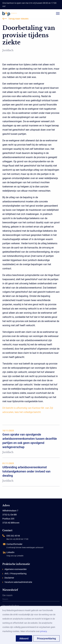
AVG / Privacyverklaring (15, 574)
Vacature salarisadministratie (18, 582)
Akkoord (24, 639)
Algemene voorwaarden (16, 569)
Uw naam (31, 598)
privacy (43, 631)
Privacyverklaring (46, 639)
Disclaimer (9, 578)
